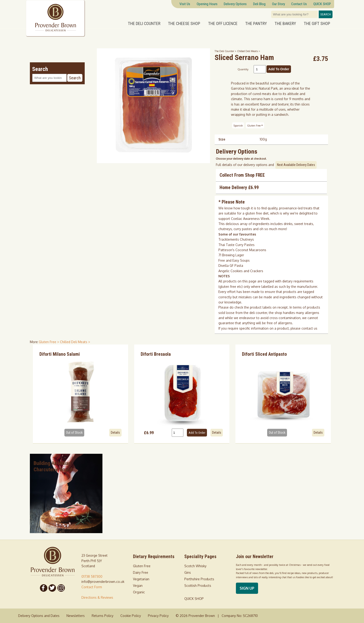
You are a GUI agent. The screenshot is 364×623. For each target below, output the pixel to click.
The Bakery (285, 24)
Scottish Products (198, 586)
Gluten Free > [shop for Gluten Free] (49, 342)
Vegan (138, 586)
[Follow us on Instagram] (61, 588)
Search (326, 14)
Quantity (243, 69)
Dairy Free (141, 572)
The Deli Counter (144, 24)
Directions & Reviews (97, 597)
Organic (139, 592)
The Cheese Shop (184, 24)
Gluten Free (255, 125)
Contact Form (92, 587)
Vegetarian (141, 579)
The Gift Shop (317, 24)
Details (115, 433)
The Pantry (256, 24)
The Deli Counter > (226, 51)
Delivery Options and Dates (39, 616)
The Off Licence (223, 24)
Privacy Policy (158, 616)
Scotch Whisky (195, 566)
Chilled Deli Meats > (249, 51)
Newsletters (76, 616)
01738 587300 (92, 576)
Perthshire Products (199, 579)
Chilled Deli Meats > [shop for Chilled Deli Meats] (75, 342)
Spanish (238, 125)
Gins (188, 572)
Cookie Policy (131, 616)
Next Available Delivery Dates (296, 165)
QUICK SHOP (194, 599)
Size (222, 139)
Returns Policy (103, 616)
